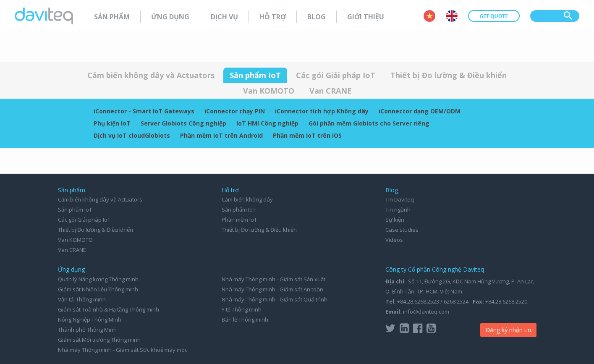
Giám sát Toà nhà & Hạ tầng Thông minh (109, 309)
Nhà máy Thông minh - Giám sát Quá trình (275, 299)
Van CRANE (331, 91)
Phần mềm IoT (239, 220)
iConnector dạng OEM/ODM (420, 111)
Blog (317, 17)
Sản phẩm (112, 17)
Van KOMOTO (269, 91)
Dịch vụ (224, 17)
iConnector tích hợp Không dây (322, 111)
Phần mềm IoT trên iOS (307, 135)
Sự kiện (395, 220)
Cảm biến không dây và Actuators (151, 75)
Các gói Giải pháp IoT (336, 75)
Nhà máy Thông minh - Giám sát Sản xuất (273, 279)
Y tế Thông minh (242, 309)
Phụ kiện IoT (112, 123)
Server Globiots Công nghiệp (183, 123)
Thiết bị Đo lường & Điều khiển (449, 75)
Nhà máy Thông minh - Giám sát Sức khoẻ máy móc (123, 350)
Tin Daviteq (400, 199)
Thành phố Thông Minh (87, 330)
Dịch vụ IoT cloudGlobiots (132, 135)
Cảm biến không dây (247, 199)
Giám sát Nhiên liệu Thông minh (98, 289)
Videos (394, 240)
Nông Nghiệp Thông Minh (90, 319)
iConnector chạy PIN (235, 111)
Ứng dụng (170, 17)
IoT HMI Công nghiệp (267, 123)
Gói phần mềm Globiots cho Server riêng (369, 123)
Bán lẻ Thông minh (245, 319)
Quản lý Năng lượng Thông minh (98, 279)
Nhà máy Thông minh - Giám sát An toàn (272, 289)
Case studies (402, 230)
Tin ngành (398, 209)
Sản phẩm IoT (255, 75)
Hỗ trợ (273, 17)
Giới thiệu (366, 17)
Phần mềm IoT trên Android (221, 135)
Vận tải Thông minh (82, 299)
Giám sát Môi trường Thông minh (99, 340)
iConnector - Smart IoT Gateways (144, 111)
